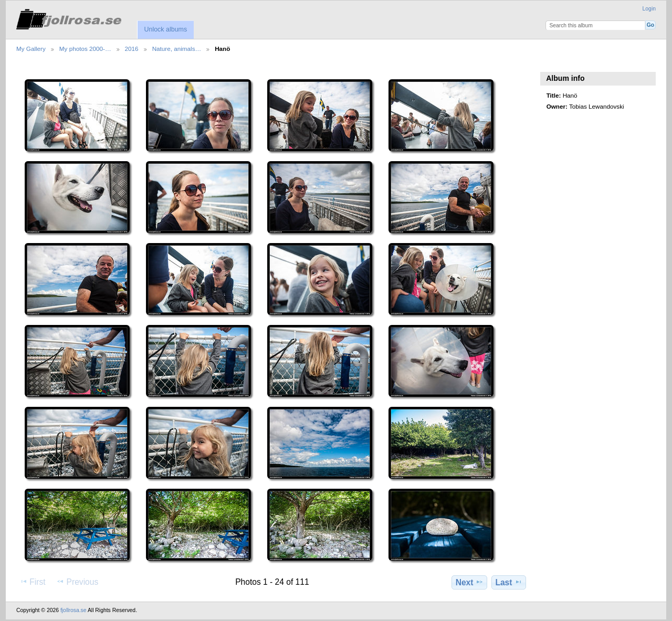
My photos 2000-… (85, 49)
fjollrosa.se (73, 610)
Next (470, 582)
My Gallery (31, 49)
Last (508, 582)
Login (649, 9)
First (32, 582)
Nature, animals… (177, 49)
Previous (77, 582)
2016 (132, 49)
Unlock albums (165, 29)
